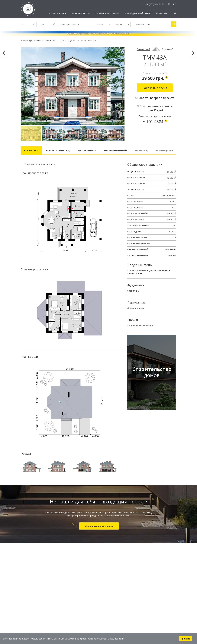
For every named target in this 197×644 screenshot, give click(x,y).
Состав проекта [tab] (87, 150)
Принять (186, 639)
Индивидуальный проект (137, 13)
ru (175, 4)
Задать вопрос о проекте (157, 98)
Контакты (161, 13)
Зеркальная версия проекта (40, 164)
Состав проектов (80, 13)
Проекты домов (58, 13)
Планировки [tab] (31, 150)
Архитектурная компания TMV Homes (38, 40)
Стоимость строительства (155, 116)
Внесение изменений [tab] (115, 150)
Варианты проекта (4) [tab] (58, 150)
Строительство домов (107, 13)
